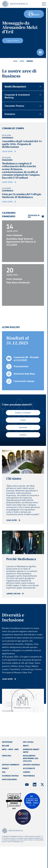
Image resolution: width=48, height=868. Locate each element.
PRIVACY (5, 768)
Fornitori (23, 435)
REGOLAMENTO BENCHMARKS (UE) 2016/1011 (31, 758)
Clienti (23, 420)
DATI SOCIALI (28, 742)
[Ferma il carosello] (40, 52)
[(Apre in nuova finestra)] (27, 785)
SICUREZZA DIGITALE (10, 776)
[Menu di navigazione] (44, 4)
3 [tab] (30, 61)
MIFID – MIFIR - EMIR (10, 749)
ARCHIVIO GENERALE (32, 765)
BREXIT (26, 746)
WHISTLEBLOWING (9, 779)
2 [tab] (22, 61)
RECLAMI (6, 746)
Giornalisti (23, 427)
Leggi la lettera (13, 41)
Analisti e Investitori (23, 413)
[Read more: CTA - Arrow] (13, 520)
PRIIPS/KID (7, 756)
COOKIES (27, 772)
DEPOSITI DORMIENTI (11, 765)
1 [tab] (15, 61)
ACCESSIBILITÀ (29, 768)
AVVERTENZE (7, 742)
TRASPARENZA (29, 776)
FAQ (4, 772)
